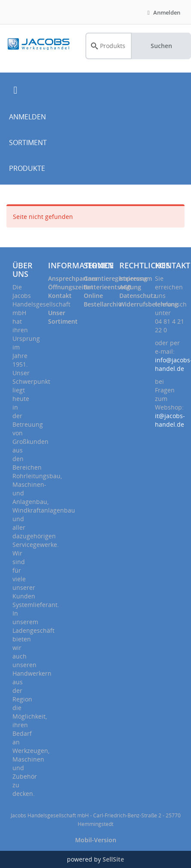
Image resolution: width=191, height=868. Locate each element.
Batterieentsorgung (112, 287)
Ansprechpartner (73, 278)
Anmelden (163, 12)
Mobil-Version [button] (96, 840)
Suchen (161, 46)
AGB (125, 287)
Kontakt (60, 296)
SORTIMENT (28, 143)
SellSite (113, 859)
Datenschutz (138, 296)
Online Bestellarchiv (102, 300)
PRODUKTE (27, 168)
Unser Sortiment (63, 317)
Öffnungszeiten (71, 287)
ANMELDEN (27, 117)
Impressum (136, 278)
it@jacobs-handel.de (170, 420)
